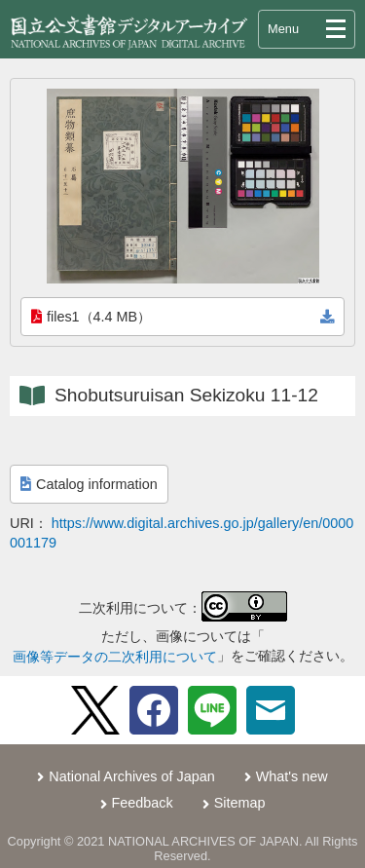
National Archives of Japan (131, 776)
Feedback (143, 803)
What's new (292, 776)
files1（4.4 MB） (91, 317)
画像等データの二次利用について (115, 657)
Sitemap (240, 803)
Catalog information (89, 484)
